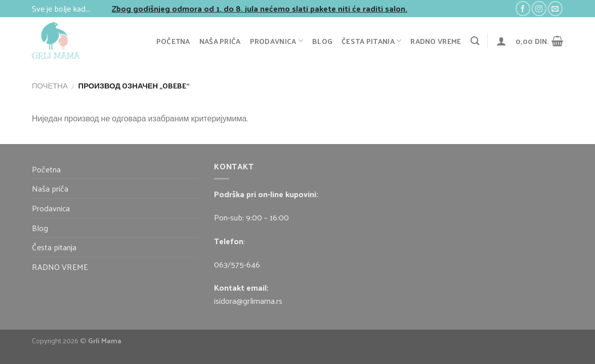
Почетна (50, 85)
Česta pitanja (371, 41)
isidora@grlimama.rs (248, 301)
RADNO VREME (436, 41)
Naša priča (220, 41)
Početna (173, 41)
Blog (322, 41)
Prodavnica (277, 41)
